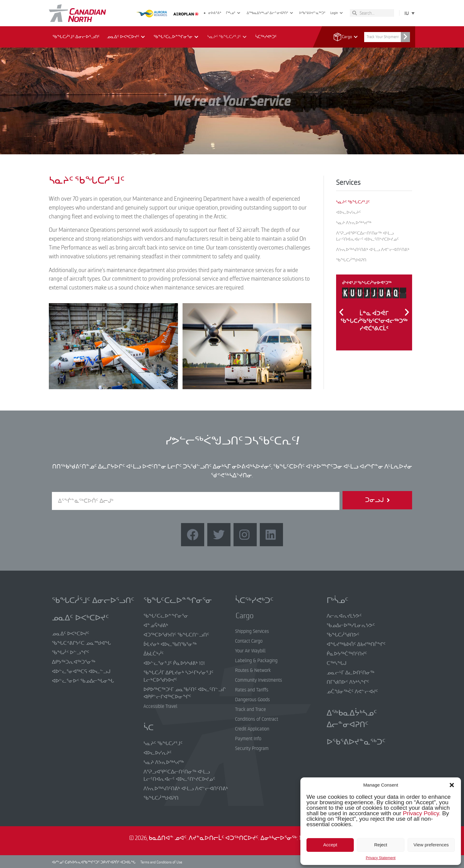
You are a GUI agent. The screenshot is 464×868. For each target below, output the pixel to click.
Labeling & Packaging (256, 661)
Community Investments (259, 680)
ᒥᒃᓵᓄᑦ (234, 13)
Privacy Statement (381, 858)
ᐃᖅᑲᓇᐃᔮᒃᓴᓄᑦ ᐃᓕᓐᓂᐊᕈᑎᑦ (271, 13)
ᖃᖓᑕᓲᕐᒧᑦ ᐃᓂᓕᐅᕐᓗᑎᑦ (76, 37)
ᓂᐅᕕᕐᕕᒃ (213, 13)
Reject (381, 845)
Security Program (252, 748)
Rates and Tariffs (252, 690)
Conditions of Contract (257, 719)
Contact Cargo (249, 641)
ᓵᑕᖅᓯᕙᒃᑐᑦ (266, 37)
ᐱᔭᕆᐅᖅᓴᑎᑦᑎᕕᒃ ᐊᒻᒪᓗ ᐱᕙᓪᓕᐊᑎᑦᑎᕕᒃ (373, 250)
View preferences (431, 845)
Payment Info (248, 739)
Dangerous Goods (252, 700)
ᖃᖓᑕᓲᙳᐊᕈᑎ (351, 260)
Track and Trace (250, 709)
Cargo (348, 37)
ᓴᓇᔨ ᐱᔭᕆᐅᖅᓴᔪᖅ (354, 223)
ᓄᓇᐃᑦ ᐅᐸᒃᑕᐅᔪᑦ (127, 37)
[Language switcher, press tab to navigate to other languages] (408, 13)
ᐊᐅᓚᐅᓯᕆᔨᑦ (348, 212)
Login (337, 13)
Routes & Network (253, 670)
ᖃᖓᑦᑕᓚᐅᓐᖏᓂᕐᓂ (177, 37)
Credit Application (252, 729)
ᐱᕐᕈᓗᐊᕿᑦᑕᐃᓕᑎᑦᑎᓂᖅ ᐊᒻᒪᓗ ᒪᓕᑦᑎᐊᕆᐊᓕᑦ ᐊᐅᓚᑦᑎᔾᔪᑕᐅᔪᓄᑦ (367, 236)
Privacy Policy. (422, 813)
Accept (330, 845)
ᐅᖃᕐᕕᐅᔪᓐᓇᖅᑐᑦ (312, 13)
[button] (452, 785)
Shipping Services (252, 631)
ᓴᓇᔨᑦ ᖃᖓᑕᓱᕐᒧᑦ (228, 37)
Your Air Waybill (250, 651)
